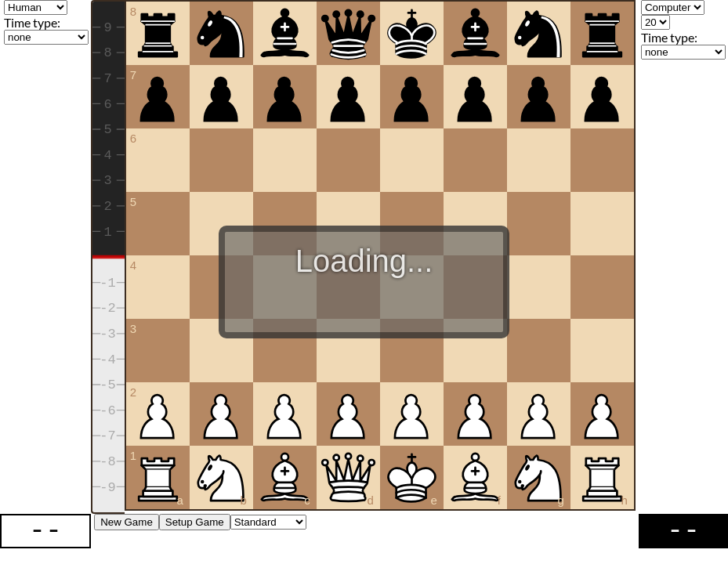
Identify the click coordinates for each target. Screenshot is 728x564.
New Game (127, 523)
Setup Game (195, 523)
